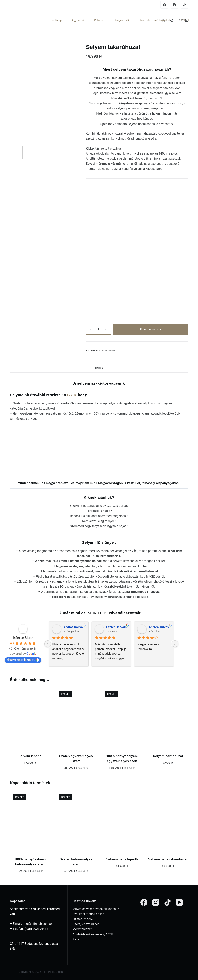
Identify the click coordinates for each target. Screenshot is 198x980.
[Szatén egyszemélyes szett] (76, 719)
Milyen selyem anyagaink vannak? (96, 909)
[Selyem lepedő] (30, 719)
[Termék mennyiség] (98, 329)
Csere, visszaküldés (86, 924)
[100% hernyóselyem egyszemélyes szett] (122, 719)
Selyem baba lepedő (122, 859)
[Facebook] (164, 5)
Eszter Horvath (116, 627)
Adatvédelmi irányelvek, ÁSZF (93, 934)
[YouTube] (179, 902)
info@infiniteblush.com (39, 924)
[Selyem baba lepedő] (122, 822)
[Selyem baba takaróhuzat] (168, 822)
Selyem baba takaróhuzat (168, 859)
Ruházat (99, 20)
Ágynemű (78, 20)
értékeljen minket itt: (23, 660)
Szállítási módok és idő (88, 914)
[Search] (163, 20)
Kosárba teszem (150, 329)
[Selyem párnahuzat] (168, 719)
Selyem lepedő (30, 756)
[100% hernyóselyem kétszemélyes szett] (30, 822)
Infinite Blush (23, 638)
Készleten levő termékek (155, 20)
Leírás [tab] (99, 368)
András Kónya (73, 627)
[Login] (172, 20)
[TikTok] (184, 5)
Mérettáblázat (82, 929)
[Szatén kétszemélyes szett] (76, 822)
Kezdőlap (56, 20)
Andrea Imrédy (159, 627)
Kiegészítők (122, 20)
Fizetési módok (83, 919)
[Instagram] (174, 5)
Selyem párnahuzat (168, 756)
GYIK (72, 395)
